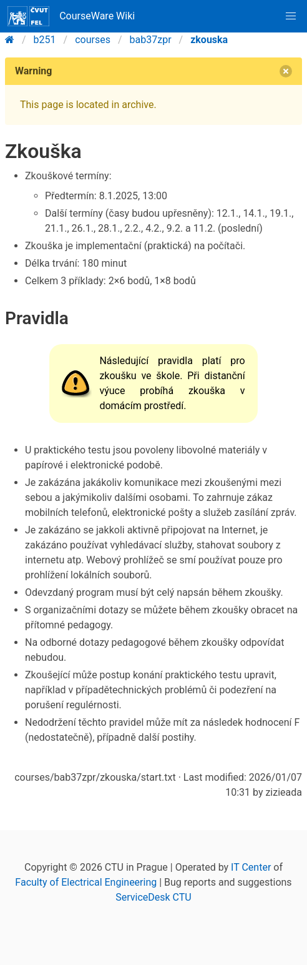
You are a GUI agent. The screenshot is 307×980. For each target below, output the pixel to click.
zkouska (209, 40)
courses (93, 40)
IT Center (251, 867)
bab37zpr (151, 40)
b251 (45, 40)
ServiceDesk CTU (153, 897)
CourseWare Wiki (71, 16)
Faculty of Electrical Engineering (86, 882)
